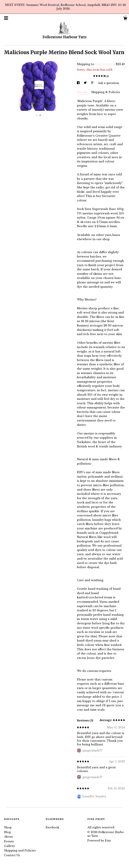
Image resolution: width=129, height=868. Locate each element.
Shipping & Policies (106, 92)
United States (105, 64)
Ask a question (108, 83)
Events (9, 841)
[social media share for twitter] (86, 83)
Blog (7, 832)
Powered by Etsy (99, 841)
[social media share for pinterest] (93, 83)
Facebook (52, 827)
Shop (8, 827)
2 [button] (40, 115)
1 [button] (37, 115)
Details (82, 92)
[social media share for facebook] (79, 83)
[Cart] (125, 19)
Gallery (9, 846)
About (8, 837)
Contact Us (12, 855)
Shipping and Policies (20, 850)
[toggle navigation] (6, 18)
